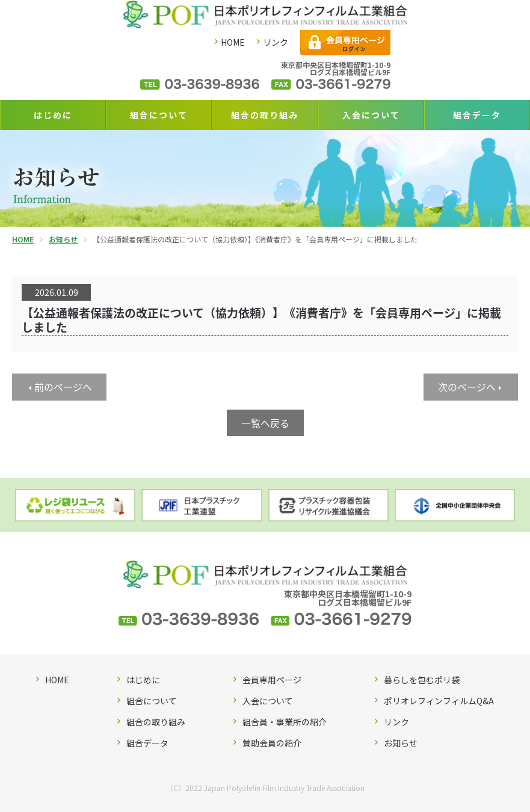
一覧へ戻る (265, 423)
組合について (159, 115)
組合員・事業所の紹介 (285, 722)
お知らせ (401, 743)
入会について (371, 115)
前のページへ (63, 387)
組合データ (477, 115)
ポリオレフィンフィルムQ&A (439, 701)
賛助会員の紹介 (272, 743)
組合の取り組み (265, 115)
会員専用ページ (272, 680)
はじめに (53, 115)
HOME (233, 42)
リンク (276, 42)
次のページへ (467, 387)
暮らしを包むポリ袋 (422, 680)
